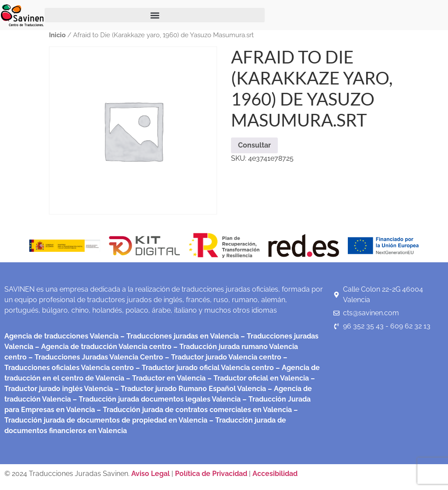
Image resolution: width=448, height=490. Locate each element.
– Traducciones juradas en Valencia (179, 336)
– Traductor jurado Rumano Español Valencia (189, 389)
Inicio (57, 35)
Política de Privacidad (211, 474)
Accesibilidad (275, 474)
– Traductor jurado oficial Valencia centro (204, 368)
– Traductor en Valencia (165, 378)
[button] (155, 15)
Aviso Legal (151, 474)
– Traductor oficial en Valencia (258, 378)
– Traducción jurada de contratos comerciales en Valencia (193, 410)
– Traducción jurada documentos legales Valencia (156, 399)
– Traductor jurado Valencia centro (222, 357)
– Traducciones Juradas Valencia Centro (95, 357)
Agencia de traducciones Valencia (61, 336)
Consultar (254, 145)
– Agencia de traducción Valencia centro (102, 347)
